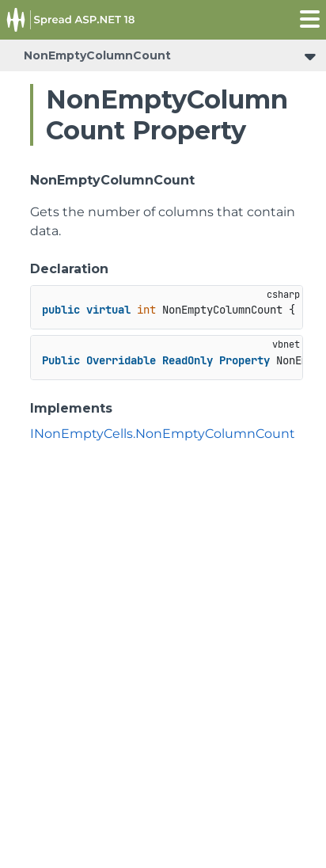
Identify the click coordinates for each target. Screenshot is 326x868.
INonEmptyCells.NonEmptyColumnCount (163, 434)
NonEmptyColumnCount (97, 55)
